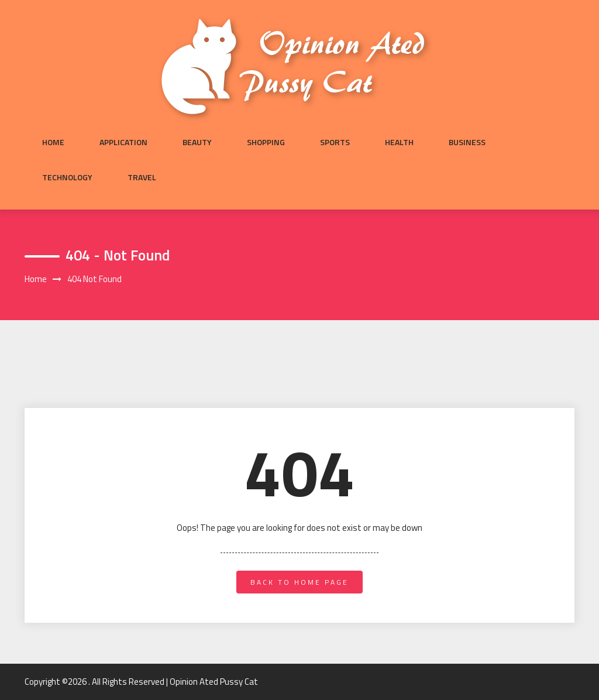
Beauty (197, 142)
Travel (142, 177)
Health (399, 142)
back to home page (299, 582)
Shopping (266, 142)
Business (467, 142)
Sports (335, 142)
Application (123, 142)
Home (53, 142)
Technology (67, 177)
